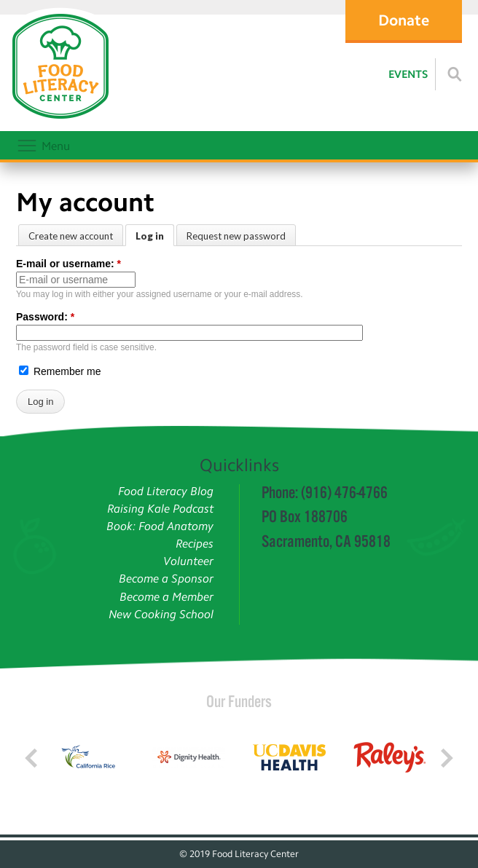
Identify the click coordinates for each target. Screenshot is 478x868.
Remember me (60, 371)
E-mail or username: (68, 264)
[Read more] (455, 74)
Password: (45, 317)
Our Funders (239, 701)
